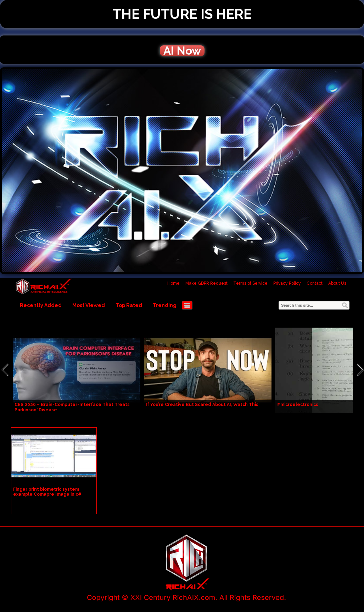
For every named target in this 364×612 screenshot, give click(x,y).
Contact (315, 283)
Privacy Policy (287, 283)
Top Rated (129, 305)
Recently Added (41, 305)
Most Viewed (89, 305)
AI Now (182, 51)
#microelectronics (298, 405)
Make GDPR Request (206, 283)
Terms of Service (250, 283)
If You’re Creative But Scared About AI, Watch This (202, 405)
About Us (337, 283)
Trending (165, 305)
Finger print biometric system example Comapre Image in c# (47, 492)
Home (173, 283)
